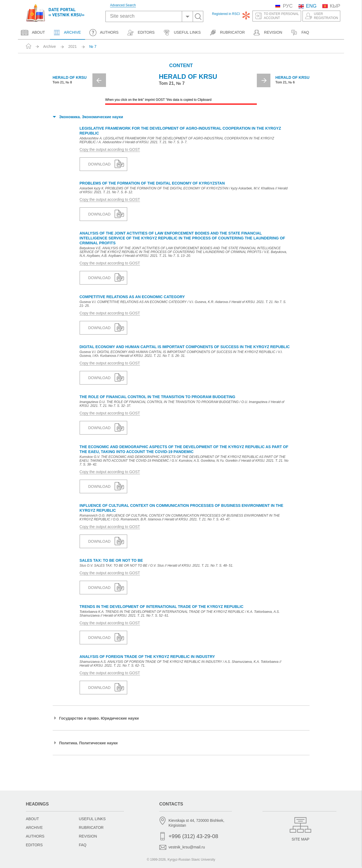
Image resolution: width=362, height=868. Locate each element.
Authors (104, 33)
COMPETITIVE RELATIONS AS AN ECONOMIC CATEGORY (132, 297)
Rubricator (227, 33)
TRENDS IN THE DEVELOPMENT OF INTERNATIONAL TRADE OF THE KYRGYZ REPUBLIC (162, 607)
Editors (141, 33)
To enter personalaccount (281, 16)
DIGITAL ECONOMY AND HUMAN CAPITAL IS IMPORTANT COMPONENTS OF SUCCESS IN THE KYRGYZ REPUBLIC (185, 347)
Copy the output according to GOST (110, 149)
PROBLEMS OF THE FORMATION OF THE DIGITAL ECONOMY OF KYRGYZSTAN (152, 183)
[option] (181, 82)
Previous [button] (99, 80)
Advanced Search (123, 5)
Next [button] (264, 80)
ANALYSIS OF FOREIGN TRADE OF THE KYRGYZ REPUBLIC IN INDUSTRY (147, 657)
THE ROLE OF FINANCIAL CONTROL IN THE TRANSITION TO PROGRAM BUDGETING (157, 397)
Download (99, 164)
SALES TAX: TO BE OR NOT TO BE (111, 560)
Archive (67, 33)
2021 (72, 46)
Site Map (300, 839)
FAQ (300, 33)
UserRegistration (326, 16)
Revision (268, 33)
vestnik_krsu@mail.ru (187, 847)
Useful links (182, 33)
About (33, 33)
